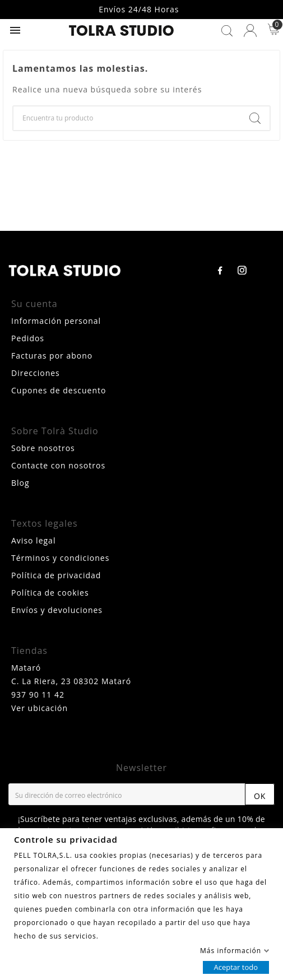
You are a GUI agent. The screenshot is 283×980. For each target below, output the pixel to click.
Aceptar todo (236, 967)
